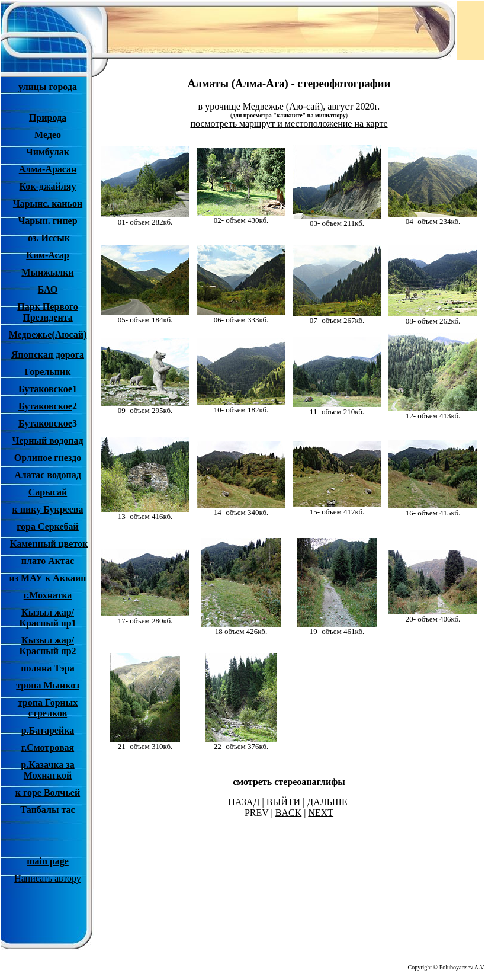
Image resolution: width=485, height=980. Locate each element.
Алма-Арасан (48, 169)
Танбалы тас (47, 810)
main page (48, 861)
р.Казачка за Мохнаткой (48, 770)
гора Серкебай (48, 526)
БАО (48, 289)
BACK (288, 813)
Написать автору (48, 878)
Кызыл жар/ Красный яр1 (47, 618)
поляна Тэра (47, 668)
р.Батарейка (48, 730)
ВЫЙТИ (284, 802)
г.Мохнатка (48, 595)
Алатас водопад (48, 475)
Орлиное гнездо (48, 458)
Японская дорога (48, 355)
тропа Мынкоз (47, 685)
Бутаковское (45, 389)
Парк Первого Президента (47, 312)
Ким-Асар (47, 255)
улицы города (48, 87)
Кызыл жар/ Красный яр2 (47, 646)
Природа (48, 118)
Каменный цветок (49, 544)
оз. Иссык (49, 238)
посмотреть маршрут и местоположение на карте (289, 124)
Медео (48, 135)
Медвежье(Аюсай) (48, 334)
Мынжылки (47, 272)
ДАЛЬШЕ (327, 802)
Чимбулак (48, 152)
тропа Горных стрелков (48, 708)
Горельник (48, 372)
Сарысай (48, 492)
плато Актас (48, 561)
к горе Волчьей (48, 792)
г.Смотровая (48, 747)
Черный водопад (47, 441)
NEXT (321, 813)
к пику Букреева (48, 509)
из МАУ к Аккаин (47, 578)
